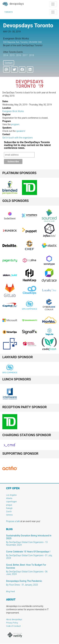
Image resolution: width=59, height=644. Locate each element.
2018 (31, 55)
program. (16, 124)
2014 (6, 55)
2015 (12, 55)
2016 (19, 55)
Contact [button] (9, 63)
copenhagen (11, 502)
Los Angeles (11, 495)
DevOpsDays (13, 4)
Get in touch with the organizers (18, 138)
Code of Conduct (13, 626)
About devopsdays (14, 619)
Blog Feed (10, 591)
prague (9, 505)
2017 (25, 55)
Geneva (9, 515)
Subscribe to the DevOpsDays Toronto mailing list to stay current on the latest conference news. (27, 145)
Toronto (9, 12)
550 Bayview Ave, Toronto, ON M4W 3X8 (22, 42)
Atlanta (9, 498)
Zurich (9, 511)
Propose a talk (13, 521)
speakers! (21, 131)
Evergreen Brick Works (13, 111)
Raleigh (9, 508)
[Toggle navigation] (53, 4)
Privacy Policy (12, 623)
